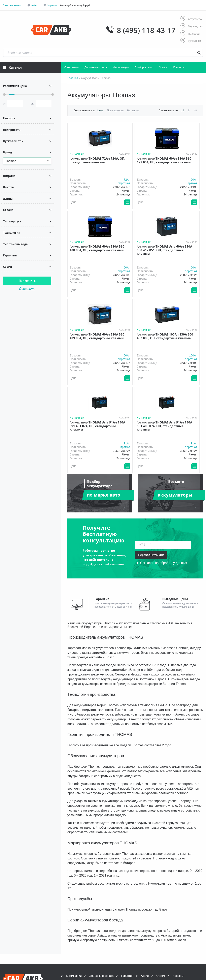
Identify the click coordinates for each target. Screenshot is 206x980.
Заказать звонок (12, 5)
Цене (100, 110)
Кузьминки (191, 40)
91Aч (106, 354)
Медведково (192, 26)
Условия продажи (14, 907)
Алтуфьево (191, 19)
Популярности (115, 110)
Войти (34, 5)
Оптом (161, 887)
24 (189, 110)
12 (183, 110)
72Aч (106, 179)
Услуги (163, 67)
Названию (132, 110)
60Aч (151, 179)
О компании (72, 67)
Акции (145, 887)
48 (195, 110)
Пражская (190, 33)
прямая (150, 182)
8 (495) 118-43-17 (143, 30)
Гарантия (127, 887)
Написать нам (181, 902)
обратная (103, 182)
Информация (121, 67)
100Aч (196, 266)
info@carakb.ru (191, 898)
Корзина (52, 5)
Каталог (13, 67)
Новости (178, 887)
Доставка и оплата (96, 67)
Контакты (179, 67)
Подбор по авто (144, 67)
